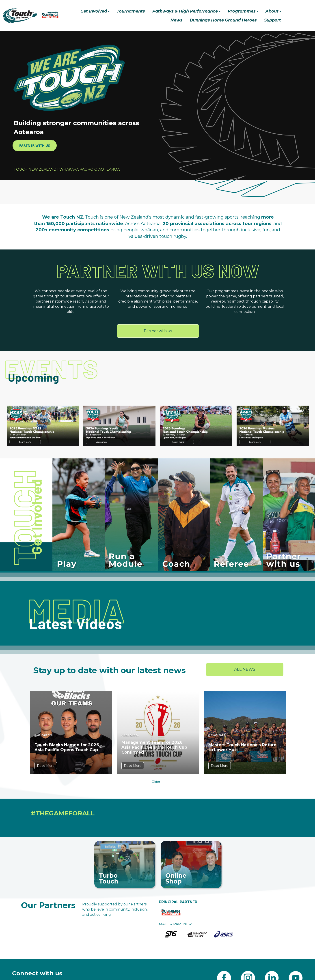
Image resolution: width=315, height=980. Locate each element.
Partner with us (158, 331)
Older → (158, 782)
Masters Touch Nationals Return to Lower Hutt (242, 747)
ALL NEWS (245, 669)
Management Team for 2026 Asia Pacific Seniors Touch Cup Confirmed (154, 747)
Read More (46, 766)
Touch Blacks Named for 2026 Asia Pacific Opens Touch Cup (67, 747)
